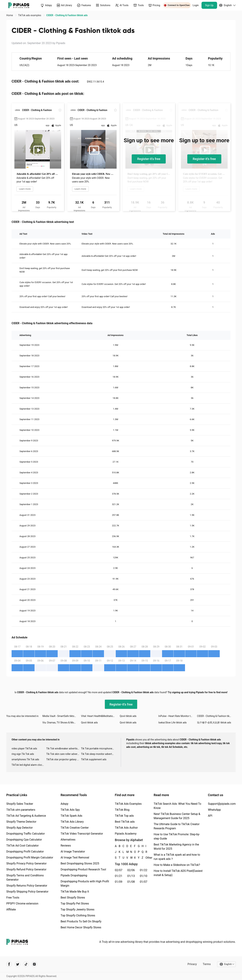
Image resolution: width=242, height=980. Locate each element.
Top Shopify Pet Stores (75, 904)
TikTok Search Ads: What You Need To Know (177, 806)
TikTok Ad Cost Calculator (22, 846)
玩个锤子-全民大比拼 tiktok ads (214, 723)
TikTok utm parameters (21, 810)
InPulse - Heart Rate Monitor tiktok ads (178, 716)
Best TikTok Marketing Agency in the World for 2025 (176, 847)
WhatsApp (214, 810)
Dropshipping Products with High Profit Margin (85, 883)
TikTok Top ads (124, 816)
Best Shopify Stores (73, 898)
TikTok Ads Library (72, 822)
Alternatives (68, 840)
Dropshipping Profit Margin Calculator (30, 857)
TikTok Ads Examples (128, 804)
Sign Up (209, 5)
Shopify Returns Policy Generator (27, 886)
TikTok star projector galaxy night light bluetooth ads (64, 759)
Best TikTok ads (125, 822)
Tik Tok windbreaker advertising (64, 749)
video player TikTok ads (24, 749)
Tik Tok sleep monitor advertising (98, 754)
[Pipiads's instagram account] (34, 964)
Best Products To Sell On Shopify (81, 921)
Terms (207, 964)
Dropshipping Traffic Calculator (26, 834)
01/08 (131, 882)
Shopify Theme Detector (21, 822)
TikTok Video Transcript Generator (82, 834)
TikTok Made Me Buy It (75, 892)
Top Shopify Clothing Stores (78, 915)
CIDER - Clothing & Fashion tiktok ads (216, 716)
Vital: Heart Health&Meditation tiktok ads (100, 716)
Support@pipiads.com (222, 804)
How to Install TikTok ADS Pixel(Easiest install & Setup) (178, 873)
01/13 (131, 876)
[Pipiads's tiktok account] (26, 964)
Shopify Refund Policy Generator (26, 869)
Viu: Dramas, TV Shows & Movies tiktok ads (62, 723)
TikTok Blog (122, 810)
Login (196, 5)
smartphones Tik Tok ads (25, 759)
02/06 (131, 870)
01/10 (144, 876)
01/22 (144, 870)
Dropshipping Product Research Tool (83, 869)
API (210, 816)
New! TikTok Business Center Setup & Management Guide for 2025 (177, 816)
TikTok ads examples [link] (30, 15)
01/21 (119, 876)
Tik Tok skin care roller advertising (64, 754)
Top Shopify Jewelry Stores (77, 909)
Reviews (66, 846)
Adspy (64, 804)
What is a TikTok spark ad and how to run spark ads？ (177, 857)
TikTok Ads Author (126, 828)
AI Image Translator (73, 852)
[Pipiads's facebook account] (9, 964)
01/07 (144, 882)
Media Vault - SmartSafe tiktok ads (61, 716)
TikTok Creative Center (75, 828)
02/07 (119, 870)
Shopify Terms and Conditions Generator (25, 878)
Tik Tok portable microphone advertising (98, 749)
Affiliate (11, 909)
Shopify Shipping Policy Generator (27, 892)
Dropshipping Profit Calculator (25, 852)
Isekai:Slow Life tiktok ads (172, 723)
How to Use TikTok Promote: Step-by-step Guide (177, 836)
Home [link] (10, 15)
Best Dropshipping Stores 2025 (80, 863)
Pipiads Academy (126, 834)
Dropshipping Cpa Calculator (24, 840)
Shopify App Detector (20, 828)
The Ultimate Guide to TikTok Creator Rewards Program (177, 826)
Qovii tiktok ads (128, 716)
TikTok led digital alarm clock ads (29, 765)
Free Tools (13, 898)
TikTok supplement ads (94, 759)
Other (146, 858)
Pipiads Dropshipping (74, 875)
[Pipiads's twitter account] (18, 964)
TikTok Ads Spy (70, 810)
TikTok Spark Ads (71, 816)
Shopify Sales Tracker (20, 804)
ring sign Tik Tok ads (23, 754)
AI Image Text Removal (75, 857)
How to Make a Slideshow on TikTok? (177, 865)
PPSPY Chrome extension (22, 904)
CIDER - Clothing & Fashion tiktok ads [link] (67, 15)
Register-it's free (149, 159)
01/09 (119, 882)
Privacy (192, 964)
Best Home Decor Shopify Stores (81, 927)
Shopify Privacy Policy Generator (26, 863)
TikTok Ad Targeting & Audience (26, 816)
